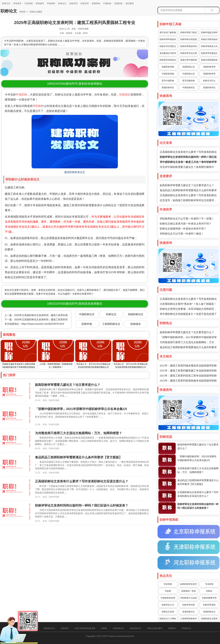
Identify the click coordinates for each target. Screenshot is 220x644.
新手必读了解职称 (168, 32)
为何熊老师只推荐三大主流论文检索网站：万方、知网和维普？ (79, 433)
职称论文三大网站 (168, 619)
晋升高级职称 (189, 81)
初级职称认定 (189, 67)
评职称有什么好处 (189, 598)
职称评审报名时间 (189, 46)
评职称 (22, 12)
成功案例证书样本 (168, 53)
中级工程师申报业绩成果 (85, 628)
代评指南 (29, 3)
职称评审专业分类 (189, 53)
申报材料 (51, 3)
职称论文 (62, 3)
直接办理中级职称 (189, 60)
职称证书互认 (209, 81)
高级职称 (118, 3)
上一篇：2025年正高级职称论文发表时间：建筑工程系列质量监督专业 (42, 315)
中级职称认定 (189, 74)
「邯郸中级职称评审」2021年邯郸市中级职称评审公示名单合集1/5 (81, 409)
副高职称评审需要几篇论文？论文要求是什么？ (187, 185)
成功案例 (130, 3)
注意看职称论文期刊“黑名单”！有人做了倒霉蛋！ (188, 304)
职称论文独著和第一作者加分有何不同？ (183, 229)
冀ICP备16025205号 (110, 641)
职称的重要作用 (209, 598)
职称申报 (87, 324)
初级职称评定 (168, 88)
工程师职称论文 (111, 324)
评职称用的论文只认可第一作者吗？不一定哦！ (187, 219)
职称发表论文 (49, 628)
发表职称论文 (189, 612)
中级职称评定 (189, 88)
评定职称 (168, 584)
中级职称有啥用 (168, 598)
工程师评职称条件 (189, 619)
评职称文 (172, 628)
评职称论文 (186, 628)
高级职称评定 (209, 88)
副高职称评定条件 (189, 584)
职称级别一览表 (189, 591)
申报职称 (21, 95)
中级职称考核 (168, 74)
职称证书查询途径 (209, 39)
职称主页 (6, 3)
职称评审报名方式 (209, 46)
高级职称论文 (209, 612)
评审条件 (17, 3)
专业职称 (209, 584)
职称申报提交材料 (209, 32)
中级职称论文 (87, 314)
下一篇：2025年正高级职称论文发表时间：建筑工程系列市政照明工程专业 (45, 319)
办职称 (168, 591)
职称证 (209, 591)
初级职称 (96, 3)
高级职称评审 (209, 74)
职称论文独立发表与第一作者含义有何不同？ (186, 224)
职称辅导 (40, 3)
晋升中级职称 (168, 81)
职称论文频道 (35, 12)
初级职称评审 (209, 67)
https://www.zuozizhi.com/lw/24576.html (43, 324)
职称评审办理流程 (189, 39)
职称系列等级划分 (168, 60)
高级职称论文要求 (209, 619)
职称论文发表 (168, 612)
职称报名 (125, 95)
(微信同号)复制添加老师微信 (75, 84)
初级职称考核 (168, 67)
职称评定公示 (168, 605)
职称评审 (65, 628)
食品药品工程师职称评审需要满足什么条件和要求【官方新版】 (79, 457)
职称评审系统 (209, 605)
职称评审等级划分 (209, 53)
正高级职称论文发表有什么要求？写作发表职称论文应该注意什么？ (82, 481)
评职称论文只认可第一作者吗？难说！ (182, 234)
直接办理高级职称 (209, 60)
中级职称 (107, 3)
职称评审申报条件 (168, 39)
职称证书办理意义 (168, 46)
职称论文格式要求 (155, 628)
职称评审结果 (189, 605)
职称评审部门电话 (189, 32)
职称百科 (85, 3)
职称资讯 (74, 3)
